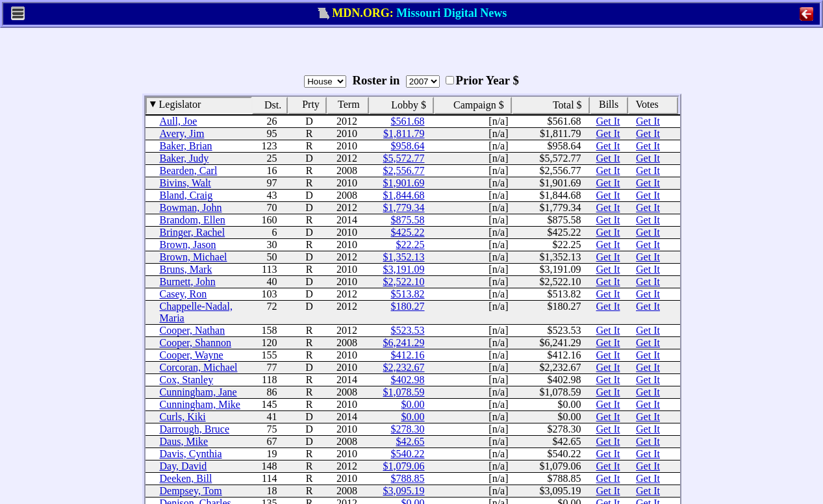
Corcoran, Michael (199, 367)
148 (270, 466)
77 (272, 367)
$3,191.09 (404, 269)
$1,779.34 (404, 208)
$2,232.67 (404, 367)
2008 (347, 170)
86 (272, 392)
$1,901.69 (404, 183)
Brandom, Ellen (193, 220)
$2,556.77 (404, 170)
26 (272, 121)
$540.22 (408, 454)
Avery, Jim (182, 133)
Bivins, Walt (185, 183)
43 (272, 195)
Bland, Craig (186, 195)
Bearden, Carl (189, 170)
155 (270, 355)
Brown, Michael (194, 257)
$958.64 (408, 146)
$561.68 (408, 121)
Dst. (269, 105)
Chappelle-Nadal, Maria (196, 312)
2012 (347, 121)
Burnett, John (188, 282)
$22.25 (411, 245)
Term (344, 104)
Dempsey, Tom (191, 491)
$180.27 (408, 306)
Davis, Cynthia (191, 454)
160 (270, 220)
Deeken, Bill (186, 478)
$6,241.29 (404, 343)
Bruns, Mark (186, 269)
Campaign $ (475, 105)
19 (272, 454)
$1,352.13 (404, 257)
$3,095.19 (404, 491)
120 (270, 343)
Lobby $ (405, 105)
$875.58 (408, 220)
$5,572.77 (404, 158)
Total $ (564, 105)
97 (272, 183)
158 (270, 330)
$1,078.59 (404, 392)
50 (272, 257)
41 (272, 417)
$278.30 (408, 429)
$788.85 (408, 478)
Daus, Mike (184, 441)
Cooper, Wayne (192, 355)
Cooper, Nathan (193, 330)
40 (272, 282)
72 (272, 306)
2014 (347, 220)
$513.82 (408, 294)
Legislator (176, 104)
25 (272, 158)
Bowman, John (191, 208)
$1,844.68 (404, 195)
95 (272, 133)
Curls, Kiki (183, 417)
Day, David (184, 466)
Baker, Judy (184, 158)
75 (272, 429)
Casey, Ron (184, 294)
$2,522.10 (404, 282)
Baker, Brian (186, 146)
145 (270, 404)
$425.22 (408, 232)
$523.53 (408, 330)
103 (270, 294)
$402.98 (408, 380)
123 (270, 146)
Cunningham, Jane (198, 392)
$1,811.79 (404, 133)
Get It (608, 121)
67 (272, 441)
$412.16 (408, 355)
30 (272, 245)
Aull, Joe (179, 121)
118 (269, 380)
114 (269, 478)
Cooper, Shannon (196, 343)
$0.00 (413, 404)
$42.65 (411, 441)
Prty (306, 104)
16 (272, 170)
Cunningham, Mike (200, 404)
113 (269, 269)
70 (272, 208)
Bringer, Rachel (193, 232)
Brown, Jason (188, 245)
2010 (347, 133)
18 (272, 491)
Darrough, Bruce (195, 429)
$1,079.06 (404, 466)
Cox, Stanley (187, 380)
